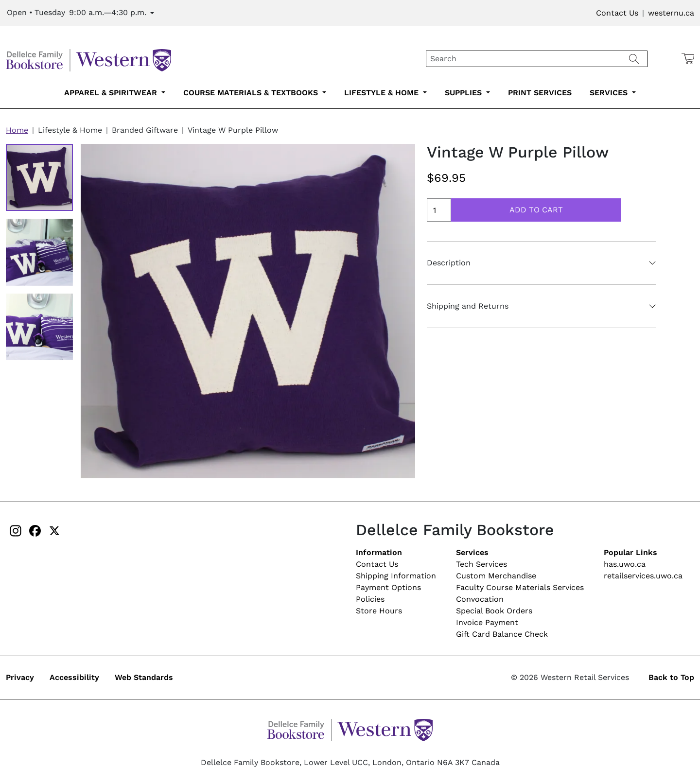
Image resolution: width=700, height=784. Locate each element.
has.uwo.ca (625, 564)
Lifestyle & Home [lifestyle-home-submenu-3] (383, 93)
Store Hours (379, 611)
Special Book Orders (494, 611)
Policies (370, 599)
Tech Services (481, 564)
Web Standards (144, 677)
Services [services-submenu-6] (610, 93)
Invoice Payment (487, 622)
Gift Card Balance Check (502, 634)
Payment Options (388, 587)
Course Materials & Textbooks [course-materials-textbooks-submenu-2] (252, 93)
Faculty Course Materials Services (520, 587)
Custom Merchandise (496, 576)
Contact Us (617, 13)
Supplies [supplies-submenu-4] (464, 93)
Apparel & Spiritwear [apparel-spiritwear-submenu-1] (112, 93)
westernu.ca (671, 13)
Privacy (20, 677)
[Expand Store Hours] (80, 13)
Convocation (480, 599)
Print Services (540, 93)
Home (17, 130)
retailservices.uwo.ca (643, 576)
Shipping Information (396, 576)
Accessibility (74, 677)
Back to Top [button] (671, 677)
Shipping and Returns (468, 306)
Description (449, 263)
